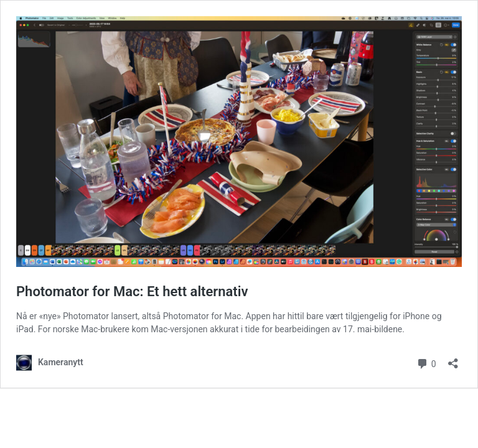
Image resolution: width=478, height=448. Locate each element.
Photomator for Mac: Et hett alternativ (132, 292)
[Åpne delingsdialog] (453, 359)
